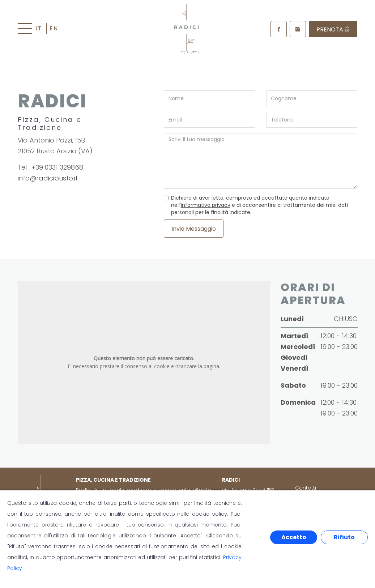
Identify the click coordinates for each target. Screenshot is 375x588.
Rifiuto (344, 537)
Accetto (294, 537)
